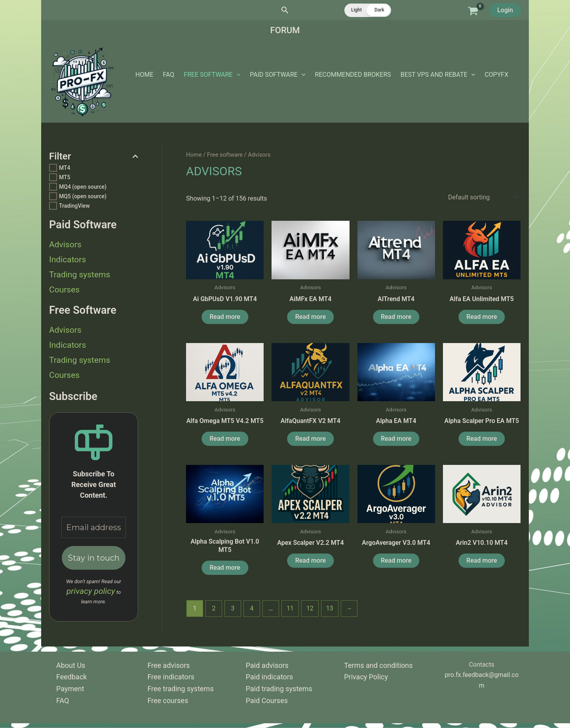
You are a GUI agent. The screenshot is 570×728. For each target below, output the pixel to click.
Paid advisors (267, 665)
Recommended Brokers (353, 75)
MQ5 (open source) (83, 196)
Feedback (71, 677)
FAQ (168, 75)
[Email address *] (94, 527)
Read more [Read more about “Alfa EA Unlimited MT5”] (482, 317)
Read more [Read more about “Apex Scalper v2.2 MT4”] (311, 560)
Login (505, 10)
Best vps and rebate (438, 75)
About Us (71, 665)
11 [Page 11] (290, 608)
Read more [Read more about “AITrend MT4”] (396, 317)
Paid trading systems (279, 689)
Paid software (277, 75)
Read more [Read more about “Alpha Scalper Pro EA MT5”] (482, 439)
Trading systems (80, 275)
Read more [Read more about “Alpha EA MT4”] (396, 439)
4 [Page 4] (252, 608)
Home (144, 75)
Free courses (168, 701)
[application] (237, 75)
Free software (212, 75)
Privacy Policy (366, 677)
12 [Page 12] (310, 608)
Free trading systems (180, 689)
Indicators (67, 260)
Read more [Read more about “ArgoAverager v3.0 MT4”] (396, 560)
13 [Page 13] (330, 608)
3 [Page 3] (233, 608)
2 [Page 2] (214, 608)
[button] (285, 10)
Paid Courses (267, 701)
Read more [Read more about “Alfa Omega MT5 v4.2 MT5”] (225, 439)
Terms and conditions (378, 665)
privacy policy (91, 591)
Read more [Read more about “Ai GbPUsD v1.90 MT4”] (225, 317)
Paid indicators (269, 677)
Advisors (65, 245)
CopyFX (496, 75)
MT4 (65, 168)
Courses (64, 290)
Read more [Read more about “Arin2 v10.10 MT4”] (482, 560)
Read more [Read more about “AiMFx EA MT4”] (311, 317)
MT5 (65, 177)
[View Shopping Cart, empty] (473, 10)
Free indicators (171, 677)
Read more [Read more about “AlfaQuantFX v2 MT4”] (311, 439)
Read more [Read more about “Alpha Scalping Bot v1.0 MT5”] (225, 568)
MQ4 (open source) (83, 187)
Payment (70, 689)
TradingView (74, 206)
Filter (94, 156)
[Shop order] (483, 197)
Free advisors (168, 665)
